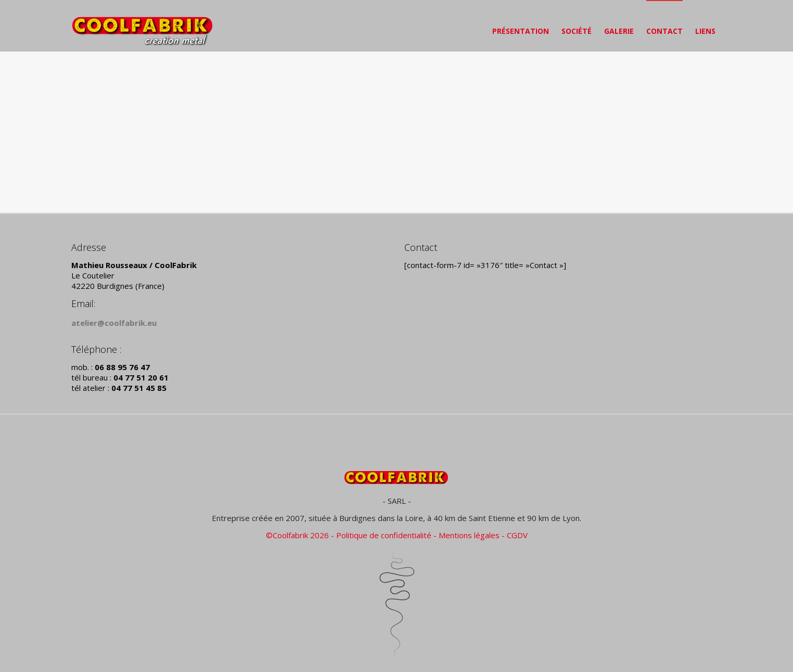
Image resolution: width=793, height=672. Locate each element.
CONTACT (664, 31)
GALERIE (619, 31)
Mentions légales (469, 535)
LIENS (705, 31)
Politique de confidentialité (384, 535)
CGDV (517, 535)
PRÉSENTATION (521, 31)
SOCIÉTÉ (577, 31)
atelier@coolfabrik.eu (114, 323)
